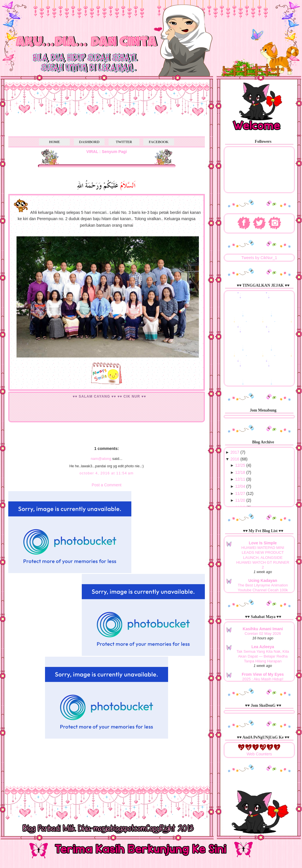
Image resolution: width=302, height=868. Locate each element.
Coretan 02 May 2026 (263, 634)
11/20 (240, 500)
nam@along (101, 459)
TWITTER (124, 142)
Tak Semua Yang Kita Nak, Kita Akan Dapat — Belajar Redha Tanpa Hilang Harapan (263, 656)
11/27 (240, 493)
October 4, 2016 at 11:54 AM (107, 473)
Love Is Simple (263, 543)
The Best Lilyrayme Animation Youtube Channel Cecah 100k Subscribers (263, 590)
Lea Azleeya (263, 647)
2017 (235, 452)
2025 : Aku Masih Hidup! (263, 679)
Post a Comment (107, 485)
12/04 (240, 486)
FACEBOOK (159, 142)
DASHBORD (89, 142)
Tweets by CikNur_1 (259, 258)
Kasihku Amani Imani (263, 629)
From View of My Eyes (263, 674)
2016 (235, 459)
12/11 (240, 479)
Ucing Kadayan (263, 580)
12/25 (240, 465)
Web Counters (259, 754)
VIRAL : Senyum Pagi (107, 152)
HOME (54, 142)
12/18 (240, 472)
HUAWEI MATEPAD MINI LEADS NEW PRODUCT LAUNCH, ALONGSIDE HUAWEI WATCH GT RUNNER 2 (263, 557)
